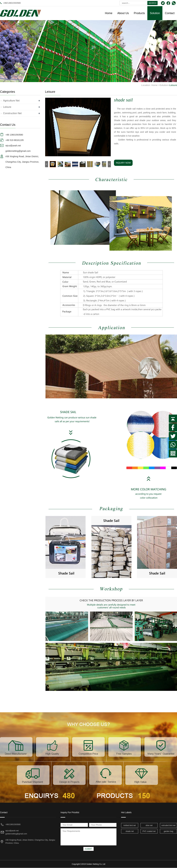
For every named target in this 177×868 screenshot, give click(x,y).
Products (139, 13)
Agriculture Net (11, 101)
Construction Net (12, 113)
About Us (123, 13)
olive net (149, 825)
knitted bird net (130, 825)
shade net (130, 831)
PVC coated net (149, 831)
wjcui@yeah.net (12, 831)
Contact (170, 13)
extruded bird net (168, 825)
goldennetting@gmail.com (16, 834)
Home (109, 13)
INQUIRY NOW (123, 163)
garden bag (169, 831)
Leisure (173, 85)
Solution (155, 13)
